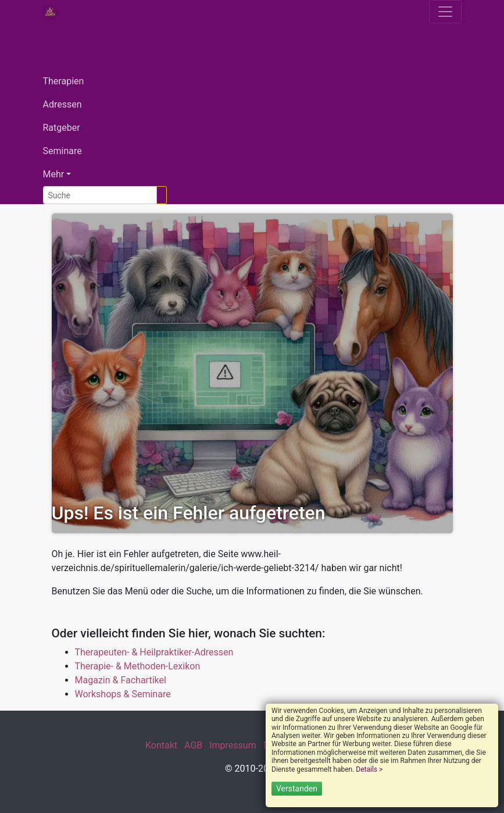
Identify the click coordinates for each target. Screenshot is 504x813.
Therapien (64, 81)
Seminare (62, 151)
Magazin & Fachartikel (121, 680)
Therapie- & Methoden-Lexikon (138, 666)
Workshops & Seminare (123, 694)
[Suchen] (162, 195)
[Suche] (100, 195)
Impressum (233, 745)
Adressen (62, 104)
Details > (369, 769)
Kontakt (161, 745)
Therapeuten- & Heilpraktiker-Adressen (154, 652)
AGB (193, 745)
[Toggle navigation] (445, 12)
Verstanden (297, 789)
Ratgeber (62, 128)
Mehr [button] (54, 174)
